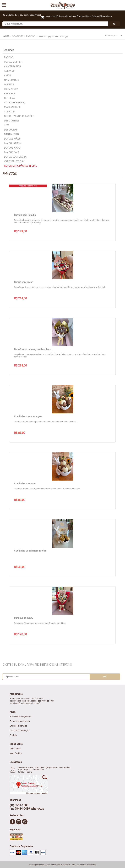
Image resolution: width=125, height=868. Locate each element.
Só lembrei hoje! (15, 103)
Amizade (9, 71)
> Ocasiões (17, 36)
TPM (7, 125)
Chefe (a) (10, 98)
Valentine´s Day (14, 161)
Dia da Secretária (15, 157)
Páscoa (9, 57)
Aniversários (12, 66)
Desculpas (11, 130)
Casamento (11, 134)
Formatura (11, 89)
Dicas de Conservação (19, 731)
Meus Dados (15, 749)
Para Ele (9, 94)
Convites (10, 112)
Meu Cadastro (106, 16)
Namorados (11, 80)
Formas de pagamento (20, 721)
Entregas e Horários (18, 726)
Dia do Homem (13, 143)
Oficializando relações (19, 116)
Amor (7, 75)
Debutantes (12, 121)
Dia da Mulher (13, 62)
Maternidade (12, 107)
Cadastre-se (35, 15)
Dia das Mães (12, 139)
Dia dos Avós (12, 148)
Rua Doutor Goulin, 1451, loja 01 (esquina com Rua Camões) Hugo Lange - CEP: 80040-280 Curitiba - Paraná (44, 770)
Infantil (9, 85)
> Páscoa (30, 36)
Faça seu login (22, 15)
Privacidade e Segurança (21, 717)
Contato (13, 735)
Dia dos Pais (11, 152)
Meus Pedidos (92, 16)
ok (105, 677)
